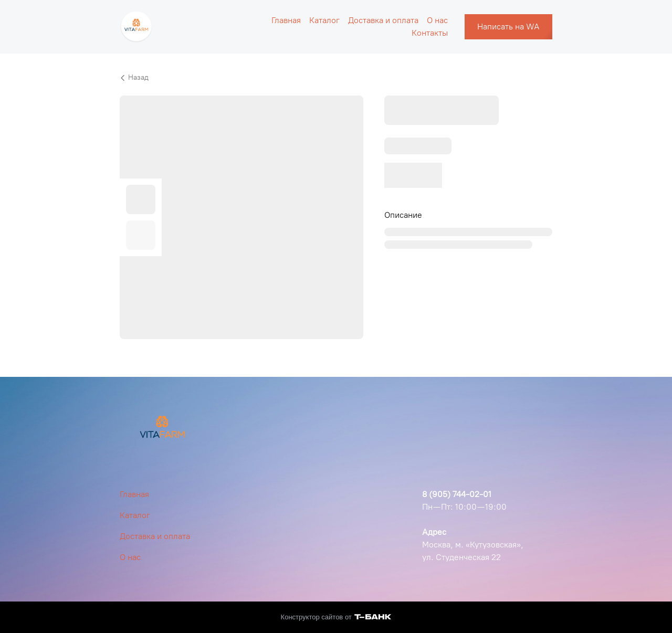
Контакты (430, 33)
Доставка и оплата (383, 20)
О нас (437, 20)
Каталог (324, 20)
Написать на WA (508, 27)
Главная (286, 20)
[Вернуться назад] (336, 78)
